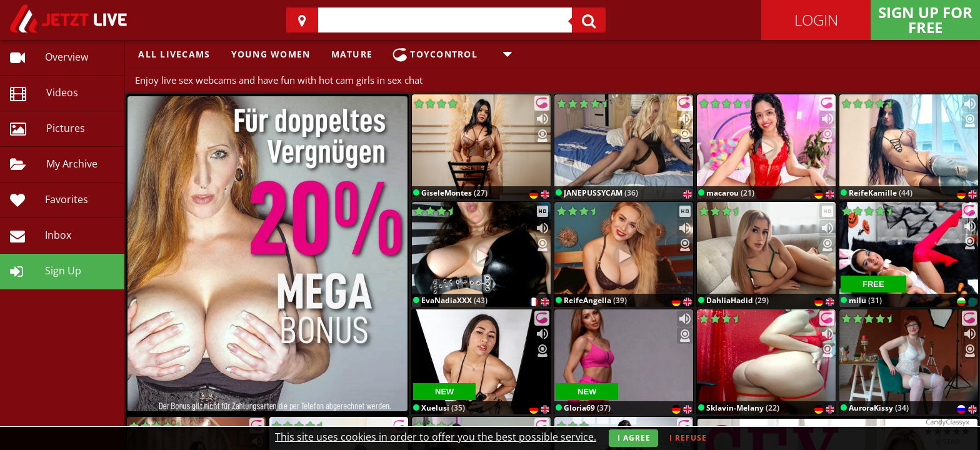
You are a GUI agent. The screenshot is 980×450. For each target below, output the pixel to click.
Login (816, 20)
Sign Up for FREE (925, 20)
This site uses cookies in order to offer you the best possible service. (436, 437)
